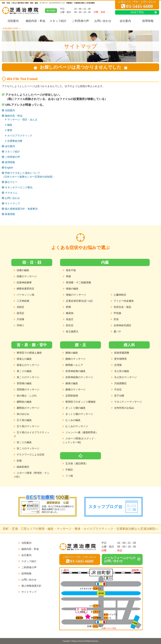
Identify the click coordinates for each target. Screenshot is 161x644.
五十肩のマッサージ (28, 426)
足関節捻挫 (72, 396)
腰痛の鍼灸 (72, 353)
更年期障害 (120, 359)
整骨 (10, 130)
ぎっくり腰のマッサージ (79, 414)
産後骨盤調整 (122, 353)
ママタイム (11, 193)
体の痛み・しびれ (27, 396)
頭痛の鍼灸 (23, 270)
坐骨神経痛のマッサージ (79, 377)
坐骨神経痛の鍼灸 (75, 371)
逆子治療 (119, 396)
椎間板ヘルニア (74, 365)
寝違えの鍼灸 (24, 359)
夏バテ (117, 332)
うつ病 (69, 476)
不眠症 (69, 470)
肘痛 (19, 461)
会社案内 (125, 21)
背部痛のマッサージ (28, 389)
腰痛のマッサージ (75, 359)
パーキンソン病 (25, 295)
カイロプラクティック (20, 136)
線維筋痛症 (23, 467)
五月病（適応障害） (77, 464)
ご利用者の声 (80, 21)
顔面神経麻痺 (24, 282)
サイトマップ (12, 203)
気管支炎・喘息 (122, 307)
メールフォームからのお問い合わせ (120, 559)
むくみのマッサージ (77, 426)
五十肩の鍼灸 (24, 420)
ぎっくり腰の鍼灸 (75, 408)
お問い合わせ (103, 21)
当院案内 (13, 21)
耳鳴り (20, 325)
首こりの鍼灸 (24, 442)
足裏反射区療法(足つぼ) (79, 301)
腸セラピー (11, 182)
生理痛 (118, 365)
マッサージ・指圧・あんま (22, 120)
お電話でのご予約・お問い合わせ (137, 5)
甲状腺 (117, 313)
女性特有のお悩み (124, 408)
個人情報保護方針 (31, 586)
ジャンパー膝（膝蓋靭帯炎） (82, 432)
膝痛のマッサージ (75, 389)
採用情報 (148, 21)
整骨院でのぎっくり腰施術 (80, 402)
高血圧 (70, 319)
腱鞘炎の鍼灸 (24, 402)
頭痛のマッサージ (27, 276)
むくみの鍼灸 (73, 420)
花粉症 (20, 307)
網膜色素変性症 (25, 289)
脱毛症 (20, 313)
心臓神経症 (120, 295)
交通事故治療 (15, 141)
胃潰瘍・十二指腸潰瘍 (78, 282)
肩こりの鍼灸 (24, 371)
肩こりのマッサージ (28, 377)
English (9, 168)
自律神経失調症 (122, 325)
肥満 (68, 307)
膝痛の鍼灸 (72, 383)
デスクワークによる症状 (31, 455)
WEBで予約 (137, 12)
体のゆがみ (23, 414)
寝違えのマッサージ (28, 365)
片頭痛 (20, 319)
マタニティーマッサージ (128, 402)
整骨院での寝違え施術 (29, 353)
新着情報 (10, 214)
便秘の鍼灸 (72, 289)
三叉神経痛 (23, 301)
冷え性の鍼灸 (122, 371)
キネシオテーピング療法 (19, 187)
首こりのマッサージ (28, 448)
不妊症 (118, 389)
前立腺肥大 (72, 332)
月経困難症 (120, 383)
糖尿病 (70, 313)
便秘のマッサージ (76, 295)
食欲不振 (71, 270)
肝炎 (116, 319)
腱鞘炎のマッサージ (28, 408)
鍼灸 (10, 125)
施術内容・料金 (36, 21)
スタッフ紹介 (58, 21)
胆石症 (70, 325)
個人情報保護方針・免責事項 (21, 209)
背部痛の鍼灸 (24, 383)
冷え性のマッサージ (125, 377)
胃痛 (68, 276)
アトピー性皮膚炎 (124, 301)
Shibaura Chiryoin (78, 641)
